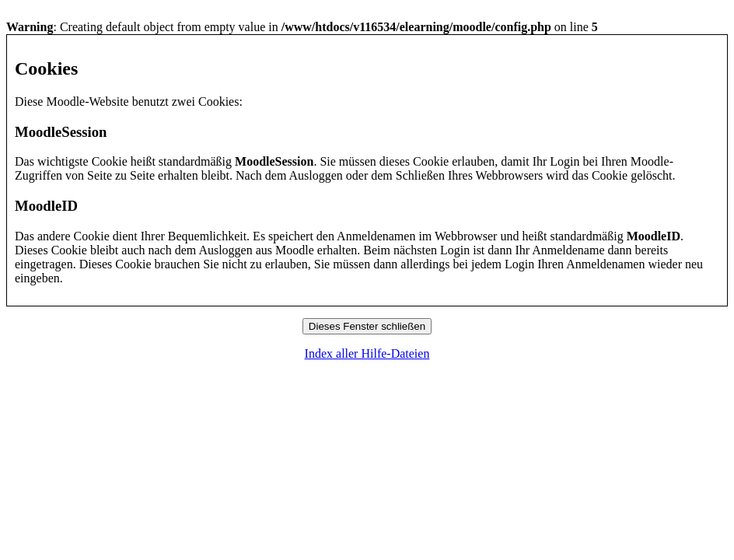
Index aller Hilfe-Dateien (367, 353)
